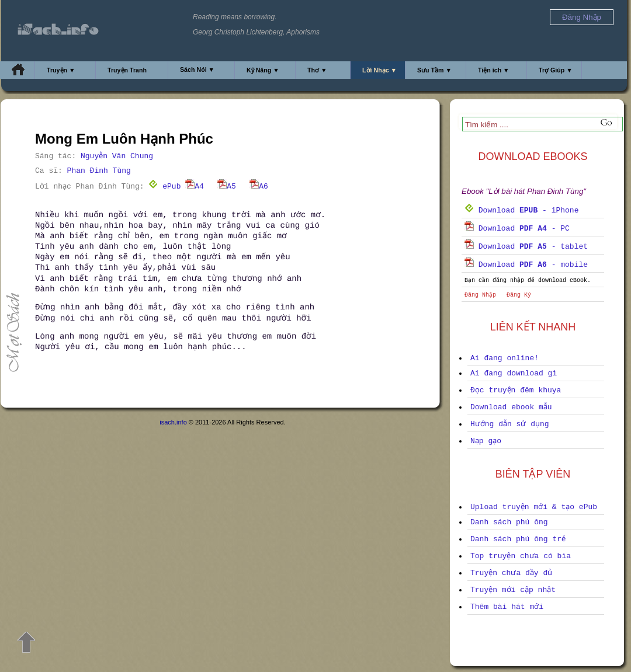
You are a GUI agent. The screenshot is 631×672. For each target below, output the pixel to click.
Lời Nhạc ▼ (379, 70)
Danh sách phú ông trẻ (518, 539)
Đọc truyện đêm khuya (516, 390)
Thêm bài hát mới (507, 607)
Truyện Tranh (127, 70)
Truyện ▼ (61, 70)
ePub (164, 187)
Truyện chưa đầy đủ (511, 573)
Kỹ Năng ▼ (263, 70)
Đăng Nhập (480, 295)
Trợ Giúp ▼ (556, 70)
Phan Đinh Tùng (99, 171)
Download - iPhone (521, 210)
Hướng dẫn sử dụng (510, 424)
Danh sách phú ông (509, 522)
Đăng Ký (519, 295)
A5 (227, 187)
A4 (195, 187)
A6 (259, 187)
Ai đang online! (505, 358)
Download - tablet (526, 247)
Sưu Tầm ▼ (434, 70)
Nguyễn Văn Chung (117, 156)
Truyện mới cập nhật (513, 590)
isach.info (173, 422)
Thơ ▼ (317, 70)
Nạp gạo (486, 441)
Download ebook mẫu (511, 407)
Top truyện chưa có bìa (521, 556)
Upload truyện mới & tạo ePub (534, 507)
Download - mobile (526, 265)
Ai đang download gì (514, 373)
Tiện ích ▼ (494, 70)
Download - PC (517, 229)
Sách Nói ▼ (197, 69)
